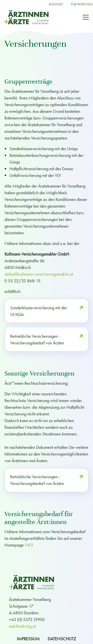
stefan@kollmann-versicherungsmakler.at (39, 274)
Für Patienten (82, 4)
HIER (29, 545)
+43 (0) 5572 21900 (27, 619)
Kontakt (56, 4)
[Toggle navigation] (86, 17)
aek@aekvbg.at (22, 626)
